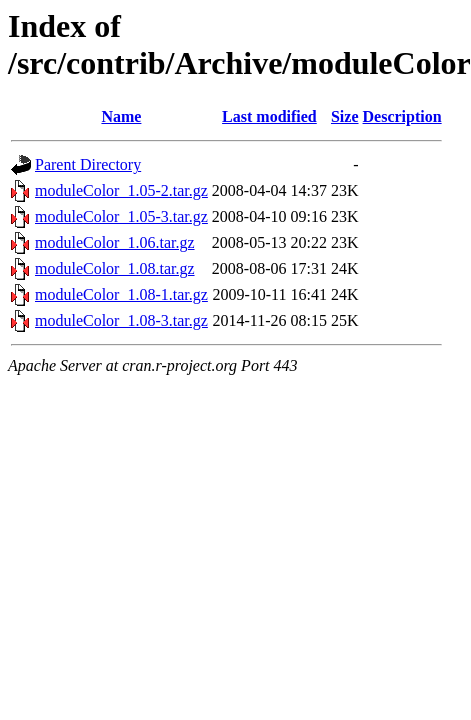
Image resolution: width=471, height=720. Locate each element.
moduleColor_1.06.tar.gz (115, 242)
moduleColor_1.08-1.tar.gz (121, 294)
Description (402, 116)
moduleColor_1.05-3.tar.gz (121, 216)
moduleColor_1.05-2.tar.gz (121, 190)
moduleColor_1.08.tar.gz (115, 268)
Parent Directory (88, 164)
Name (121, 116)
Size (345, 116)
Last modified (269, 116)
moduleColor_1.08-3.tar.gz (121, 320)
